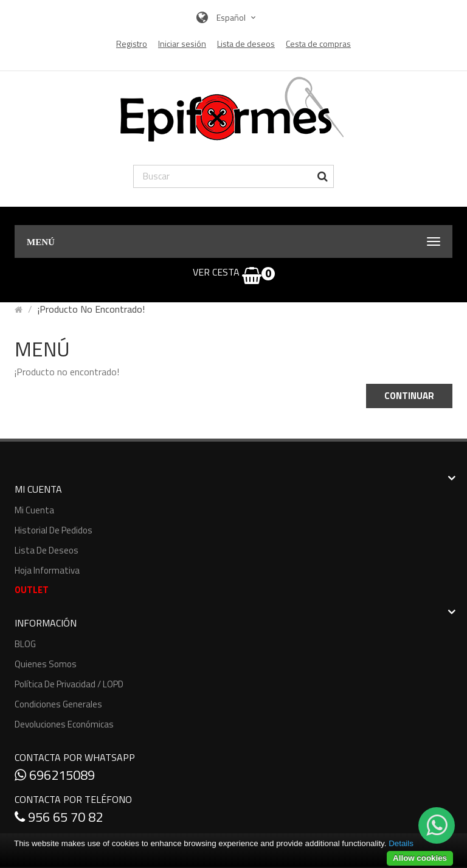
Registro (132, 44)
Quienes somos (46, 664)
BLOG (25, 644)
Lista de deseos (47, 550)
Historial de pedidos (54, 530)
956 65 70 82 (59, 817)
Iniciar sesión (182, 44)
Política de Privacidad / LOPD (69, 684)
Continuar (409, 396)
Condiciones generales (58, 704)
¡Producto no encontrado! (91, 309)
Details (401, 843)
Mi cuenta (34, 510)
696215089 (55, 775)
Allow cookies (420, 858)
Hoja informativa (47, 570)
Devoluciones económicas (64, 724)
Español (237, 17)
